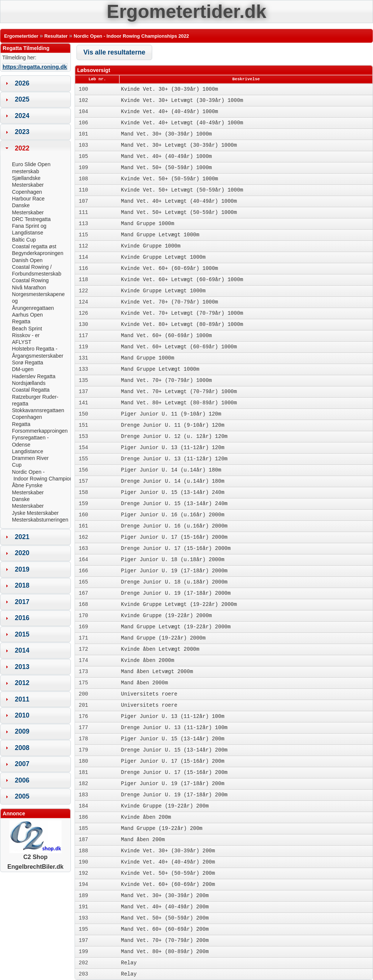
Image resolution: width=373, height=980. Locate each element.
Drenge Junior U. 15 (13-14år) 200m (174, 750)
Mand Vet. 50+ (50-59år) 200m (165, 918)
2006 (22, 780)
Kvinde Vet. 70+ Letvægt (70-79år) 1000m (182, 313)
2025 (22, 99)
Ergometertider (21, 36)
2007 (22, 764)
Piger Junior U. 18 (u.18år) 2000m (173, 560)
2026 (22, 83)
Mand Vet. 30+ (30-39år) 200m (165, 896)
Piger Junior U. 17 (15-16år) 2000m (174, 537)
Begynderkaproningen (38, 253)
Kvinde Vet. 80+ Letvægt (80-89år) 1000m (182, 324)
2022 (22, 148)
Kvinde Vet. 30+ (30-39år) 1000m (169, 89)
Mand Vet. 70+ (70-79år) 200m (165, 940)
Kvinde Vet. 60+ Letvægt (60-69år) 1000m (182, 280)
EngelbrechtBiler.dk (35, 867)
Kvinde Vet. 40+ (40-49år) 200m (168, 862)
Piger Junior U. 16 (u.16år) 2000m (173, 515)
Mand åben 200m (143, 840)
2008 (22, 748)
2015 (22, 634)
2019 (22, 569)
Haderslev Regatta (34, 376)
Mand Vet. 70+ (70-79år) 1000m (166, 380)
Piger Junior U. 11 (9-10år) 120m (171, 414)
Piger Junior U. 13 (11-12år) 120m (173, 448)
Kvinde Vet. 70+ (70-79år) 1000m (169, 302)
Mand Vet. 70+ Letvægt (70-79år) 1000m (179, 392)
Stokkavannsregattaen (38, 410)
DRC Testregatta (31, 219)
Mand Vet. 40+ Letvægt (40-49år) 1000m (179, 201)
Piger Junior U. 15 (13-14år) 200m (173, 739)
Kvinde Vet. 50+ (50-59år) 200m (168, 873)
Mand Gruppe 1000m (148, 224)
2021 (22, 537)
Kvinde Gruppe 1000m (151, 246)
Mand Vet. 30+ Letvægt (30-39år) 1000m (179, 145)
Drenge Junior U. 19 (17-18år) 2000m (176, 593)
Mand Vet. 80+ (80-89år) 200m (165, 952)
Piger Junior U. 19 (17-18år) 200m (173, 784)
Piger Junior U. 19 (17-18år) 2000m (174, 571)
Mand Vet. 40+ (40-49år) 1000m (166, 156)
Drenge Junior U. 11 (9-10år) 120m (173, 425)
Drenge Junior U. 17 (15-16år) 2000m (176, 548)
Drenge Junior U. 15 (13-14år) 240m (174, 504)
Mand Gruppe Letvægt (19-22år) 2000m (176, 627)
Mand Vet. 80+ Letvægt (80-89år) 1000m (179, 403)
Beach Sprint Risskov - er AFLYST (27, 335)
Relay (129, 963)
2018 (22, 585)
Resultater (56, 36)
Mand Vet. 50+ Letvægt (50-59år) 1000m (179, 212)
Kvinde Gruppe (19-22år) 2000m (166, 616)
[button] (114, 52)
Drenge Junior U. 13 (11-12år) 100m (174, 728)
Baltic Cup (24, 240)
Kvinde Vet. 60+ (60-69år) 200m (168, 884)
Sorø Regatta (28, 363)
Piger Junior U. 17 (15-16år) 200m (173, 761)
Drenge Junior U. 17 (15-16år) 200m (174, 772)
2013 (22, 667)
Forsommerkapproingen (40, 431)
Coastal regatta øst (34, 246)
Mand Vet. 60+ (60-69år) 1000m (166, 336)
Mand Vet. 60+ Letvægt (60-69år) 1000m (179, 347)
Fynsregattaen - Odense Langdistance (30, 444)
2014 (22, 650)
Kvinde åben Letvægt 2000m (160, 649)
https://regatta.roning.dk (35, 67)
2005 (22, 796)
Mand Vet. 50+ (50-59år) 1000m (166, 168)
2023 (22, 132)
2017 (22, 602)
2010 (22, 715)
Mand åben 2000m (144, 683)
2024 (22, 116)
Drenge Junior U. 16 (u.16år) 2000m (174, 526)
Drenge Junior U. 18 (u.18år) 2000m (174, 582)
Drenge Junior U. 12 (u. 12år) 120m (174, 436)
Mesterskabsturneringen (40, 520)
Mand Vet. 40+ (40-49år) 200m (165, 907)
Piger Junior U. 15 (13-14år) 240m (173, 492)
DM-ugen (23, 369)
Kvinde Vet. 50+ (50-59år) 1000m (169, 179)
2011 (22, 699)
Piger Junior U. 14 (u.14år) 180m (171, 470)
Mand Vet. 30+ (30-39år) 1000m (166, 134)
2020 (22, 553)
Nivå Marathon (29, 287)
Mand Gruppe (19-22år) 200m (162, 828)
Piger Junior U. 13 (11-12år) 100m (173, 716)
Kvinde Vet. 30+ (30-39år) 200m (168, 851)
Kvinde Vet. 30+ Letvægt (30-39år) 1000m (182, 100)
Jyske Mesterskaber (35, 513)
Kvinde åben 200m (146, 817)
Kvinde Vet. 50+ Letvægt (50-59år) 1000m (182, 190)
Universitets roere (149, 694)
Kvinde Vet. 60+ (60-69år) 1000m (169, 268)
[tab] (35, 83)
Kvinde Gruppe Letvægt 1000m (163, 257)
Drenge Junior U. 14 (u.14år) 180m (173, 481)
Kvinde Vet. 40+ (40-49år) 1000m (169, 112)
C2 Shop (35, 854)
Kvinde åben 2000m (148, 660)
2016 (22, 618)
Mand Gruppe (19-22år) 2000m (163, 638)
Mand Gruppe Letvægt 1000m (160, 235)
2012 (22, 683)
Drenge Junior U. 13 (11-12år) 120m (174, 459)
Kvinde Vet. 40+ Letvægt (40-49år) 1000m (182, 123)
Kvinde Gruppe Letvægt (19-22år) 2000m (179, 604)
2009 (22, 731)
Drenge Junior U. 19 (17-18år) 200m (174, 795)
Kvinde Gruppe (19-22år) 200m (165, 806)
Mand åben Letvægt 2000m (157, 672)
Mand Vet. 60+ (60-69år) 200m (165, 929)
